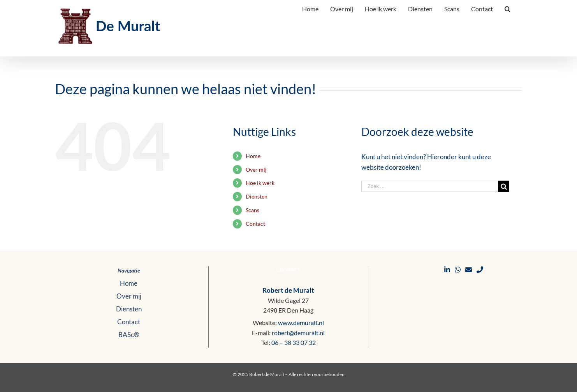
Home (253, 156)
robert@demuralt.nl (298, 333)
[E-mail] (469, 270)
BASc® (129, 335)
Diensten (257, 196)
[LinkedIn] (447, 270)
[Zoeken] (508, 8)
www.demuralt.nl (301, 323)
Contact (255, 224)
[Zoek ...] (430, 186)
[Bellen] (480, 270)
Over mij (256, 170)
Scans (252, 210)
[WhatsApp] (458, 270)
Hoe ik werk (260, 183)
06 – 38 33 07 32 (294, 342)
